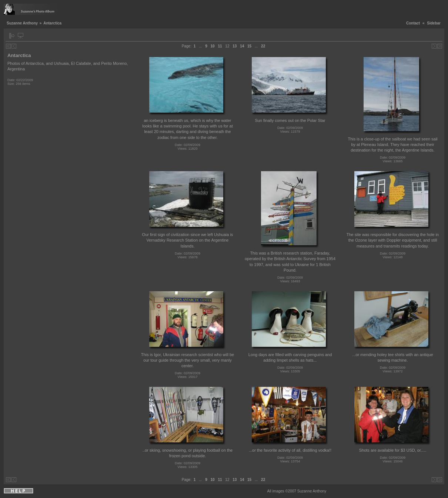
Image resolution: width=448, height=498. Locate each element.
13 (235, 46)
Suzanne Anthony (22, 23)
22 (263, 46)
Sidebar (434, 23)
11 (220, 46)
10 (213, 46)
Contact (413, 23)
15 (249, 46)
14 (242, 46)
